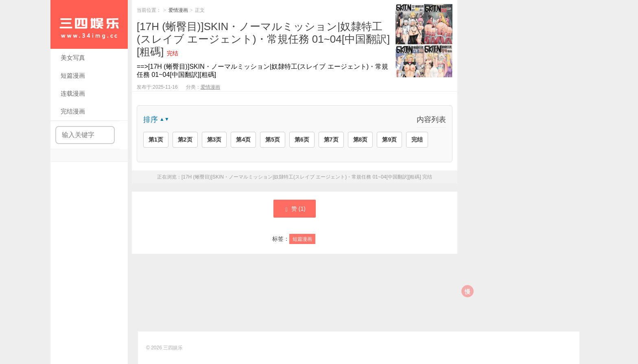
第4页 (243, 139)
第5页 (273, 139)
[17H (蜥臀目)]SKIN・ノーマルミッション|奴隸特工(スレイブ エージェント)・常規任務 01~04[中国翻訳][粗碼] (263, 39)
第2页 (185, 139)
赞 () (295, 209)
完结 (417, 139)
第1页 (156, 139)
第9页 (389, 139)
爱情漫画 (178, 10)
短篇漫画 (73, 75)
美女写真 (73, 58)
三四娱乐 (173, 348)
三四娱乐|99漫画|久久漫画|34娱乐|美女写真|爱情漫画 (89, 24)
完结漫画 (73, 111)
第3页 (214, 139)
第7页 (331, 139)
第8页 (361, 139)
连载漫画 (73, 93)
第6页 (302, 139)
